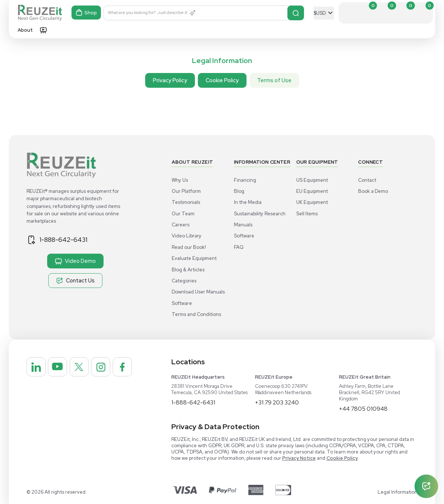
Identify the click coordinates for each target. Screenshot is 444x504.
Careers (181, 225)
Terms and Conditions (196, 314)
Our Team (183, 214)
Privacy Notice (299, 458)
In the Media (248, 202)
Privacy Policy (170, 80)
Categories (184, 281)
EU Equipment (312, 191)
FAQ (239, 247)
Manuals (243, 225)
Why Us (180, 180)
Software (182, 303)
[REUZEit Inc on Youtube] (61, 368)
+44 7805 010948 (363, 409)
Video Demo (75, 261)
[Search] (296, 13)
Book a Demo (373, 191)
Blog (239, 191)
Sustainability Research (260, 214)
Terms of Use (274, 80)
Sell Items (307, 214)
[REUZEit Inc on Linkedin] (37, 368)
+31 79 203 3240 (277, 402)
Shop (87, 13)
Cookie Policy (222, 80)
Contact (367, 180)
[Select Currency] (324, 13)
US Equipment (312, 180)
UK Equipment (312, 202)
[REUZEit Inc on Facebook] (37, 392)
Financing (245, 180)
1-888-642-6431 (65, 240)
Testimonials (186, 202)
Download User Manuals (198, 292)
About (25, 30)
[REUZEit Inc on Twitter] (84, 368)
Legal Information (398, 492)
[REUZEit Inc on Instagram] (108, 368)
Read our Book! (189, 247)
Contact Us (75, 281)
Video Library (187, 236)
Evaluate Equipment (194, 258)
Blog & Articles (188, 270)
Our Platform (186, 191)
